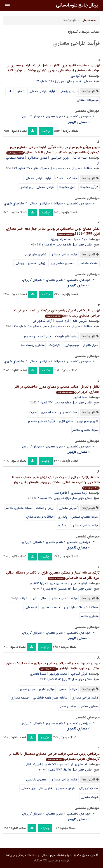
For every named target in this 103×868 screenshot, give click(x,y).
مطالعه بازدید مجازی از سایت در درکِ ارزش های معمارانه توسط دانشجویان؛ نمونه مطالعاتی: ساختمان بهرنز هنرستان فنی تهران (56, 482)
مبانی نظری (39, 598)
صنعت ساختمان (88, 263)
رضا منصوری (79, 493)
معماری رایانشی (36, 780)
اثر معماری (31, 607)
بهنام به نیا (80, 158)
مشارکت (72, 178)
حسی (62, 689)
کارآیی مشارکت (89, 187)
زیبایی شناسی (37, 263)
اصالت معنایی (69, 412)
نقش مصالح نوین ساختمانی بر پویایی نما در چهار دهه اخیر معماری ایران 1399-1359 (53, 231)
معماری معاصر (90, 616)
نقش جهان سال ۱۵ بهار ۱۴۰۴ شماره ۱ (69, 770)
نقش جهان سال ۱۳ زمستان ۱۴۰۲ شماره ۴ (66, 589)
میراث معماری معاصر (85, 430)
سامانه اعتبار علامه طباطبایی (81, 607)
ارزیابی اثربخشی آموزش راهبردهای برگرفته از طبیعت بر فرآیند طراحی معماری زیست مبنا (56, 313)
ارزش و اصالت (45, 508)
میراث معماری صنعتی (85, 517)
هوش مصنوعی (66, 788)
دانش (20, 91)
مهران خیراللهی (60, 158)
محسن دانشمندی (56, 764)
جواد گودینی (79, 76)
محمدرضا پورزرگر (60, 239)
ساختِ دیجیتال (89, 788)
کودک (59, 178)
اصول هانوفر (91, 345)
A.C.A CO (41, 861)
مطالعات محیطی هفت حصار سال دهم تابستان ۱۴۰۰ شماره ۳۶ (53, 168)
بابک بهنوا (81, 239)
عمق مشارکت (67, 187)
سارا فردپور (80, 397)
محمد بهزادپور (59, 583)
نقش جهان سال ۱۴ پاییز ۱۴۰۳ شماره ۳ (68, 679)
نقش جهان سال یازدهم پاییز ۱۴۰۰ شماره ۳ (65, 245)
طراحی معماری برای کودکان (37, 187)
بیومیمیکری (72, 345)
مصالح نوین (48, 412)
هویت (33, 412)
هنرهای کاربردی (32, 116)
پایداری (19, 263)
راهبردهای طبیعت (66, 336)
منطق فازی (66, 421)
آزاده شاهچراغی (42, 321)
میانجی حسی (68, 706)
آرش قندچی (79, 583)
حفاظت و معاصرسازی (40, 517)
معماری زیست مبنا (33, 345)
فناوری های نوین (36, 255)
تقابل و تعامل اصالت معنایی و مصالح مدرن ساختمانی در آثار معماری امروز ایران (57, 389)
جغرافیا (58, 204)
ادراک (74, 689)
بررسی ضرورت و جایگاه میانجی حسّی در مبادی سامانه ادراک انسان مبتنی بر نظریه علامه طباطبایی (53, 666)
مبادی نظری (47, 689)
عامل (9, 91)
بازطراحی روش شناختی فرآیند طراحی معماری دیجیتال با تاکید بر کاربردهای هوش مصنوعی (54, 756)
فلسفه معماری (51, 607)
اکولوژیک (54, 345)
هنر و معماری (54, 116)
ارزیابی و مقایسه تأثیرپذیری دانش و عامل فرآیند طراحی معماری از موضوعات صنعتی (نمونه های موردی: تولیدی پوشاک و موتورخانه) (54, 68)
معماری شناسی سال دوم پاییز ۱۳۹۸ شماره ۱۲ (64, 81)
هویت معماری (90, 797)
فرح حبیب (63, 321)
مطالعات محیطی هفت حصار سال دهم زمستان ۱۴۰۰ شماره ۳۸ (53, 326)
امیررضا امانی (33, 764)
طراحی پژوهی (69, 91)
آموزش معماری (68, 508)
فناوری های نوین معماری (36, 788)
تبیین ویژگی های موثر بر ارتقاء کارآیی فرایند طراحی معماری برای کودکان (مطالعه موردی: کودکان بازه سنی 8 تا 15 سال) (53, 150)
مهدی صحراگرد (37, 158)
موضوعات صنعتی (88, 100)
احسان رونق (79, 764)
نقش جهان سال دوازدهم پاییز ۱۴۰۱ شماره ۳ (65, 403)
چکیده (46, 131)
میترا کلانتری (38, 583)
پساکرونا (62, 525)
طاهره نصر (61, 493)
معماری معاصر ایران (62, 263)
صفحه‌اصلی (89, 20)
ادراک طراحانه (18, 598)
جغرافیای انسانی (39, 204)
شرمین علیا (80, 321)
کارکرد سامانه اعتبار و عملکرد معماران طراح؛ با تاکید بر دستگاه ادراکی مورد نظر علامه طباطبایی (53, 575)
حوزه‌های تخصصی (79, 116)
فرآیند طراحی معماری (42, 91)
